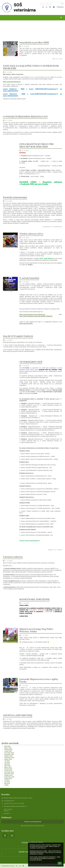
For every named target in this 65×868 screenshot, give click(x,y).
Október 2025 (8, 756)
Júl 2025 (7, 761)
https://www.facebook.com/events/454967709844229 (36, 316)
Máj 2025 (7, 764)
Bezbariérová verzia (8, 866)
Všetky (6, 785)
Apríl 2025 (7, 766)
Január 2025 (8, 770)
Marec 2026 (8, 748)
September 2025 (9, 758)
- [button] (47, 7)
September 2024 (9, 777)
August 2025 (8, 759)
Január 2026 (8, 751)
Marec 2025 (8, 767)
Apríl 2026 (7, 746)
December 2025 (9, 753)
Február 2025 (8, 769)
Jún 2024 (7, 782)
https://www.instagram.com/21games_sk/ (32, 314)
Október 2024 (8, 775)
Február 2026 (8, 750)
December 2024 (9, 772)
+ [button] (43, 7)
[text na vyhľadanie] (52, 4)
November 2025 (9, 754)
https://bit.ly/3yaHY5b (26, 323)
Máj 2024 (7, 783)
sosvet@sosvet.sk (9, 801)
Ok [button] (60, 863)
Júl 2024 (7, 780)
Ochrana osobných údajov (33, 842)
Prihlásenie (60, 7)
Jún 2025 (7, 762)
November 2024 (9, 774)
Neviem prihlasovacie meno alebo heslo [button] (32, 826)
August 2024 (8, 779)
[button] (54, 7)
